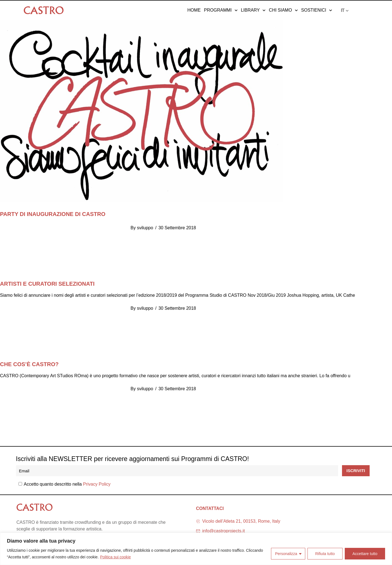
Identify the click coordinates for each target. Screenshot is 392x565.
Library (253, 10)
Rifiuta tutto (325, 554)
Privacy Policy (97, 484)
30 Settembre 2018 (177, 228)
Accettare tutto (365, 554)
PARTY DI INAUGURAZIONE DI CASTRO (53, 214)
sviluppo (145, 228)
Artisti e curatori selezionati (47, 284)
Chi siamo (283, 10)
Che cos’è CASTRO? (29, 364)
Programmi (221, 10)
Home (194, 10)
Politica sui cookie (115, 557)
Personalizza (286, 554)
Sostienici (317, 10)
